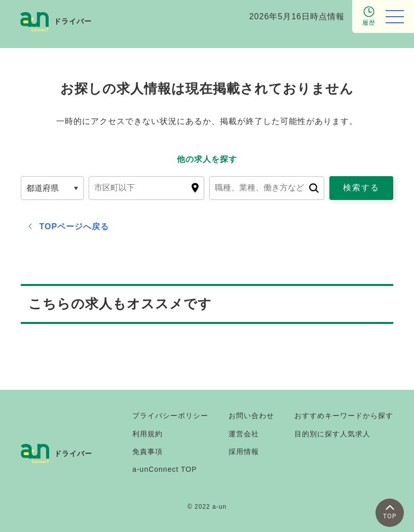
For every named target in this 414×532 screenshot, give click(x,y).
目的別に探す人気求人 (332, 434)
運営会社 (244, 434)
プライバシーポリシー (170, 416)
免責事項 (147, 452)
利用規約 (147, 434)
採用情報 (244, 452)
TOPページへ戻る (74, 227)
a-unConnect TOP (164, 469)
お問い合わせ (251, 416)
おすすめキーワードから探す (344, 416)
